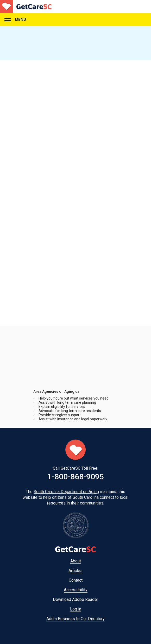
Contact (76, 580)
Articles (75, 571)
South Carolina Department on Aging (66, 492)
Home (26, 6)
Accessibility (76, 590)
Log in (76, 609)
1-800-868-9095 (76, 477)
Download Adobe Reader (75, 599)
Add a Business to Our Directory (75, 619)
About (76, 561)
